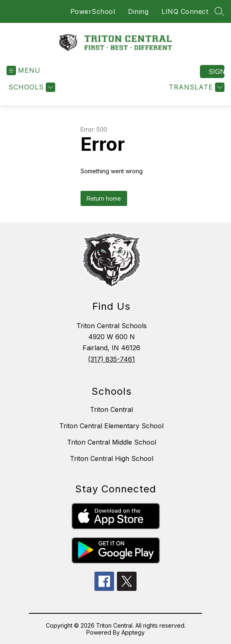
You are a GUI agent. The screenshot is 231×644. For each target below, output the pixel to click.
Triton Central (111, 409)
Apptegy (133, 632)
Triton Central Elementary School (111, 426)
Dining (138, 11)
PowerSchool (93, 11)
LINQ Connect (185, 11)
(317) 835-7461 (111, 359)
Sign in (216, 72)
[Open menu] (24, 70)
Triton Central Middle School (112, 442)
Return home (104, 198)
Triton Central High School (112, 458)
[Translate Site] (196, 87)
